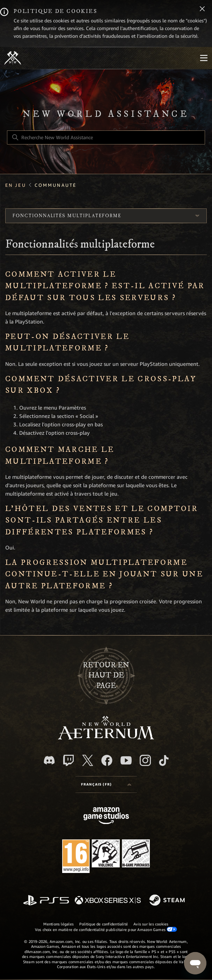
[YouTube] (126, 760)
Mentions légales (59, 924)
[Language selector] (106, 784)
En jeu (16, 185)
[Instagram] (145, 760)
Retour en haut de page (106, 676)
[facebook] (107, 760)
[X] (88, 760)
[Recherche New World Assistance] (106, 137)
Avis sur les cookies (151, 924)
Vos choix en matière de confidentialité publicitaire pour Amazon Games (106, 929)
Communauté (56, 185)
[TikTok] (164, 760)
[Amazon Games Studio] (106, 817)
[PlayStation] (46, 901)
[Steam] (168, 901)
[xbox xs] (108, 901)
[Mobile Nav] (204, 58)
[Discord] (49, 760)
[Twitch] (68, 760)
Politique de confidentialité (104, 924)
